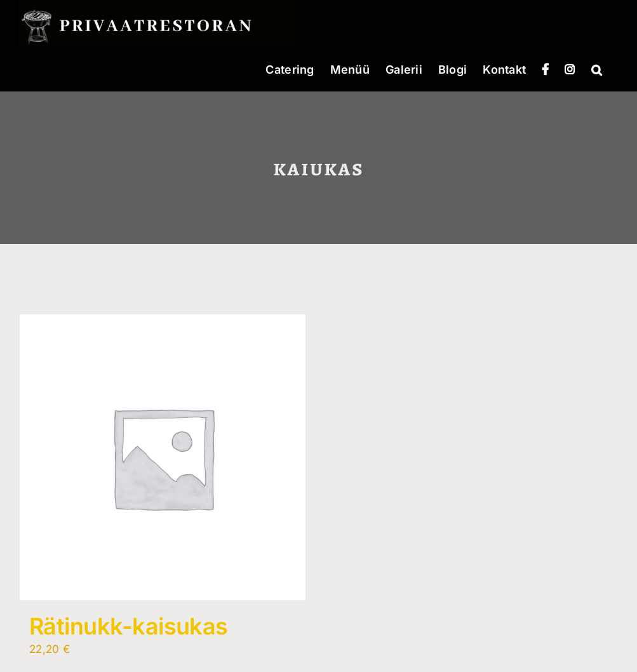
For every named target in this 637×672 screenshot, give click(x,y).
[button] (597, 69)
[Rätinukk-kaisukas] (163, 457)
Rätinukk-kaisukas (129, 626)
